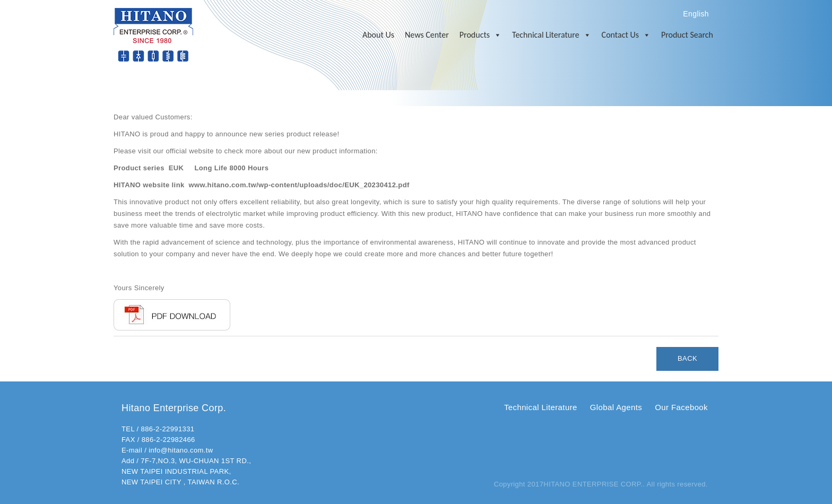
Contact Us (626, 35)
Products (480, 35)
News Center (427, 35)
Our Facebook (681, 407)
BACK (687, 358)
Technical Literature (552, 35)
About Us (378, 35)
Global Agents (616, 407)
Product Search (687, 35)
